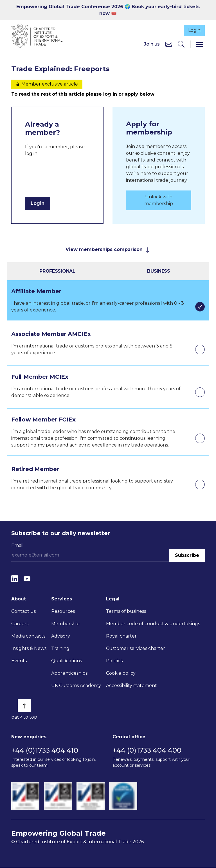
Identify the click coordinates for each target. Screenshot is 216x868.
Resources (63, 612)
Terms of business (126, 612)
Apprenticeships (69, 674)
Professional (57, 271)
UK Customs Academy (76, 686)
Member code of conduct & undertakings (153, 624)
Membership (65, 624)
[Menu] (200, 45)
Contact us (23, 612)
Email (17, 546)
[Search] (181, 45)
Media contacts (28, 637)
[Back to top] (24, 706)
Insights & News (29, 649)
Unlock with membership (159, 200)
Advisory (61, 637)
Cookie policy (121, 674)
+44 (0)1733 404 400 (147, 751)
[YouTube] (27, 579)
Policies (114, 661)
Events (19, 661)
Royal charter (121, 637)
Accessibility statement (131, 686)
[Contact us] (169, 44)
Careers (20, 624)
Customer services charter (136, 649)
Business (159, 271)
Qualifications (67, 661)
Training (60, 649)
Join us (152, 44)
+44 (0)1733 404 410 (45, 751)
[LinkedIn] (15, 579)
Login (193, 30)
